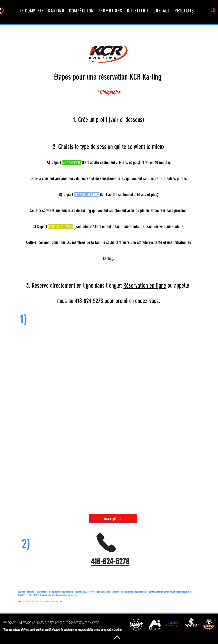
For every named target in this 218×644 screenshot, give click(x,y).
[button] (162, 11)
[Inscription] (113, 518)
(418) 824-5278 (35, 595)
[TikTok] (214, 11)
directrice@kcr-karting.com (66, 595)
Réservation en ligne (145, 285)
